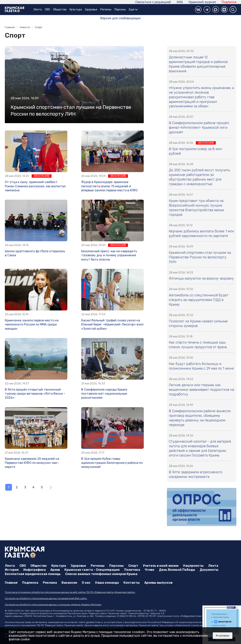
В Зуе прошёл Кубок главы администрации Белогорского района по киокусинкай (112, 463)
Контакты (132, 583)
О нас (86, 583)
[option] (222, 625)
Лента (38, 10)
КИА (180, 2)
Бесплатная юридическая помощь (33, 574)
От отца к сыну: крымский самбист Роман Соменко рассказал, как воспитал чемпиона (35, 186)
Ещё (133, 10)
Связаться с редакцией (153, 2)
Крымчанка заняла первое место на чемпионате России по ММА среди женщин (32, 325)
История (12, 570)
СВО (47, 10)
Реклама (50, 583)
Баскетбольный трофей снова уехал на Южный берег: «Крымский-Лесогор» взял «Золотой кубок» (112, 325)
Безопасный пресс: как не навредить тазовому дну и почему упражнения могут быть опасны (109, 255)
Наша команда (107, 583)
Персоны (120, 10)
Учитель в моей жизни (161, 566)
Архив (55, 570)
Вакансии (69, 583)
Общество (60, 10)
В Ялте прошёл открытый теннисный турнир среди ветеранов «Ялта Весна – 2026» (35, 394)
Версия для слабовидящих (121, 18)
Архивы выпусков (158, 583)
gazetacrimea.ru (94, 622)
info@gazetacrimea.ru (192, 616)
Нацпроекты (193, 566)
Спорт (133, 566)
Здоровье (91, 10)
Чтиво (150, 570)
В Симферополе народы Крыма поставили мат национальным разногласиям (104, 394)
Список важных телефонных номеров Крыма (101, 574)
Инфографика (35, 570)
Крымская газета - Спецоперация (92, 570)
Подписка (229, 2)
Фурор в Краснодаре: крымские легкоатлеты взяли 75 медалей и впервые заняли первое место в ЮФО (109, 186)
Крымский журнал (202, 2)
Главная (11, 583)
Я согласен (223, 636)
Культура (76, 10)
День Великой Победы (177, 570)
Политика (132, 570)
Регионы (106, 10)
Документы (209, 570)
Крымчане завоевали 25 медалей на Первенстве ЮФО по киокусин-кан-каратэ (32, 463)
